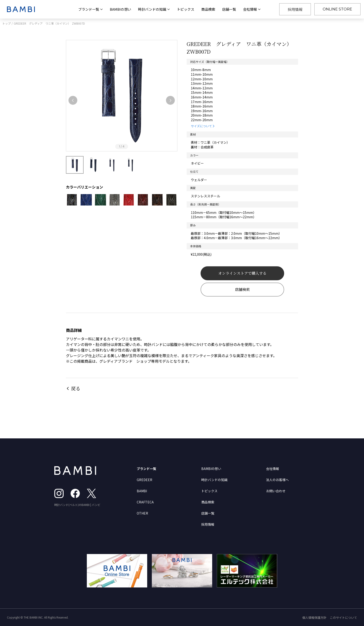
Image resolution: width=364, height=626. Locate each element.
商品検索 (208, 9)
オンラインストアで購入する (242, 273)
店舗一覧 (229, 9)
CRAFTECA (145, 502)
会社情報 (273, 469)
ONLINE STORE (337, 9)
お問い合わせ (276, 491)
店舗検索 (242, 289)
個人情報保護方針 (314, 618)
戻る (76, 388)
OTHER (142, 513)
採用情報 (295, 9)
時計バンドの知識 (214, 480)
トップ (6, 23)
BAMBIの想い (120, 9)
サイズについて (201, 126)
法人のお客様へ (277, 480)
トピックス (186, 9)
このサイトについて (343, 618)
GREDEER (145, 480)
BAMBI (142, 491)
